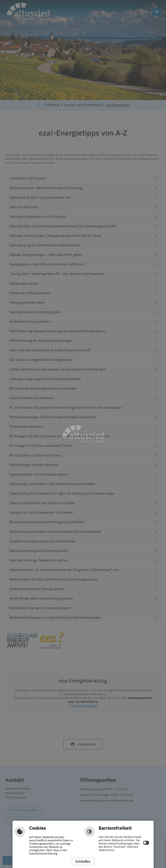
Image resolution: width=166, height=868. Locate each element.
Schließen (83, 861)
